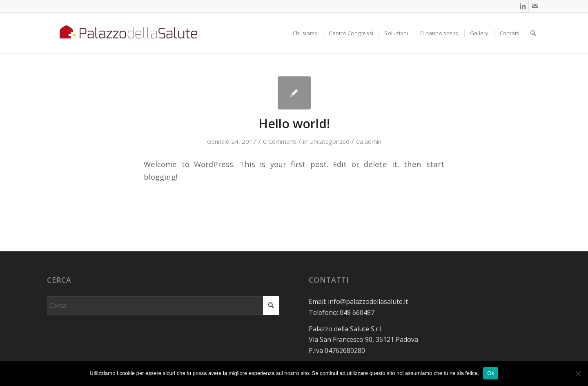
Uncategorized (329, 141)
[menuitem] (305, 33)
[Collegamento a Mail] (535, 6)
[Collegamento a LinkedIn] (522, 6)
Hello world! (294, 124)
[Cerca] (533, 33)
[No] (578, 373)
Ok (491, 373)
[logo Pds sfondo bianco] (127, 33)
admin (373, 141)
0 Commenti (280, 141)
